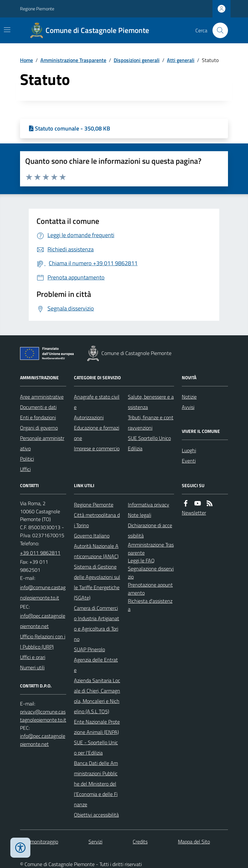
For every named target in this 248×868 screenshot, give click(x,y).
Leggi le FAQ (141, 560)
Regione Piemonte (37, 9)
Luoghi (189, 450)
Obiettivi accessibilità (96, 815)
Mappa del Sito (194, 842)
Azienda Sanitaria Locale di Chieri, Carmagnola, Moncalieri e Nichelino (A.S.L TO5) (97, 696)
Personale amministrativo (42, 443)
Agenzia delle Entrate (96, 665)
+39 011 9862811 (40, 553)
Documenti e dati (38, 407)
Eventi (189, 461)
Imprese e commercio (97, 448)
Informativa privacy (149, 505)
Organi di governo (39, 428)
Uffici (25, 469)
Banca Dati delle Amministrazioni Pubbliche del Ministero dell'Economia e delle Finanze (96, 784)
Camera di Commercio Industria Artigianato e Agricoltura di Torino (97, 623)
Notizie (189, 397)
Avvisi (188, 407)
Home (26, 60)
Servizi (95, 842)
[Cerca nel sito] (218, 30)
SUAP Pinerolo (89, 649)
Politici (27, 459)
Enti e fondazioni (38, 417)
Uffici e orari (33, 657)
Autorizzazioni (89, 417)
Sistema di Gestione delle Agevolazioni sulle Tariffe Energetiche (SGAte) (97, 582)
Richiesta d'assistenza (150, 605)
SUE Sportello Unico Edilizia (149, 443)
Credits (140, 842)
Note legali (139, 515)
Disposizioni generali (137, 60)
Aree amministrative (42, 397)
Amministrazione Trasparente (73, 60)
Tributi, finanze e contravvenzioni (151, 423)
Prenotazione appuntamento (150, 589)
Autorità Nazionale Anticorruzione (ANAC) (96, 551)
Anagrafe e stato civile (97, 402)
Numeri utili (32, 667)
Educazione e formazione (97, 433)
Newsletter (194, 513)
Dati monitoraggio (39, 842)
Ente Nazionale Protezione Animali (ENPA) (97, 727)
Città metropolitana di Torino (97, 520)
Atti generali (181, 60)
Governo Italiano (92, 536)
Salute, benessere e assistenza (151, 402)
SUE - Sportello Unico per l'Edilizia (96, 748)
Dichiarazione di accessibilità (150, 530)
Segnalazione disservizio (151, 573)
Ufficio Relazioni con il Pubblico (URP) (43, 642)
